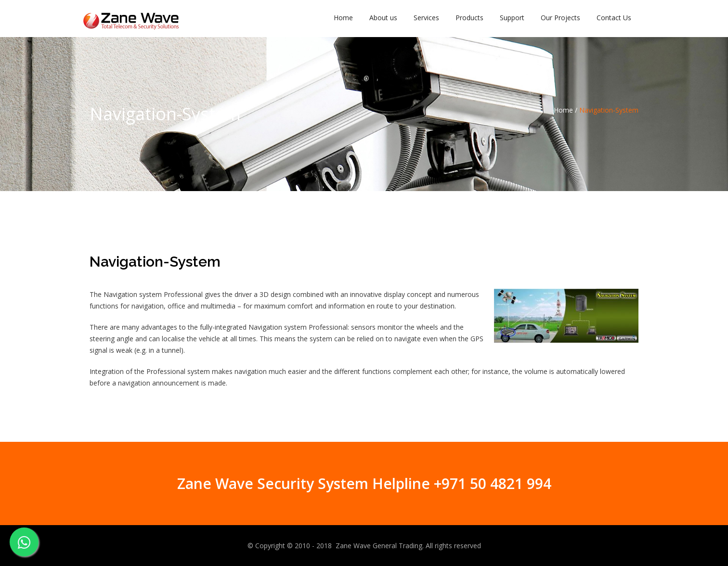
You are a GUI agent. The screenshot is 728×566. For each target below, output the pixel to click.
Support (512, 18)
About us (383, 18)
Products (469, 18)
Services (426, 18)
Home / (565, 110)
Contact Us (614, 18)
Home (343, 18)
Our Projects (560, 18)
